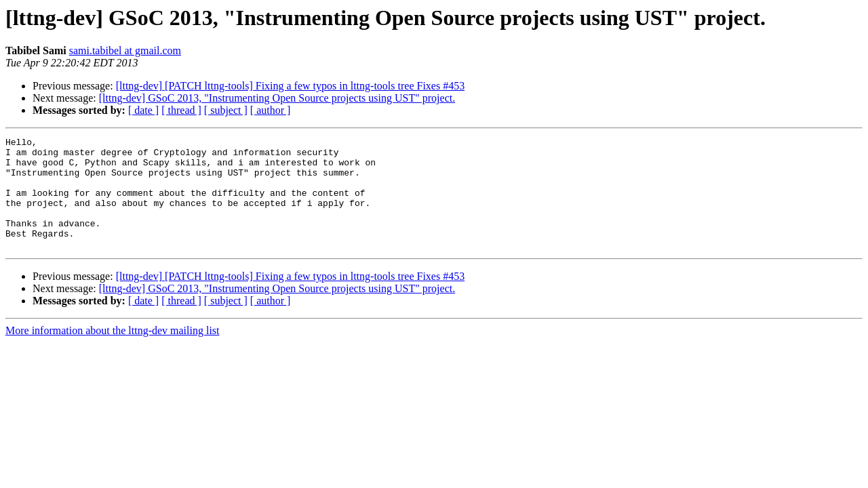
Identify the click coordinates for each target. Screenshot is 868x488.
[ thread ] (181, 110)
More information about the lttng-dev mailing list (113, 353)
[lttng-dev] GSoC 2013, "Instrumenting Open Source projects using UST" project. (277, 98)
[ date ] (143, 110)
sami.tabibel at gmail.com (125, 50)
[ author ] (271, 110)
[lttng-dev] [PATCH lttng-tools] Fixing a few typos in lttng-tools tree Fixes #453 (291, 86)
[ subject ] (226, 110)
